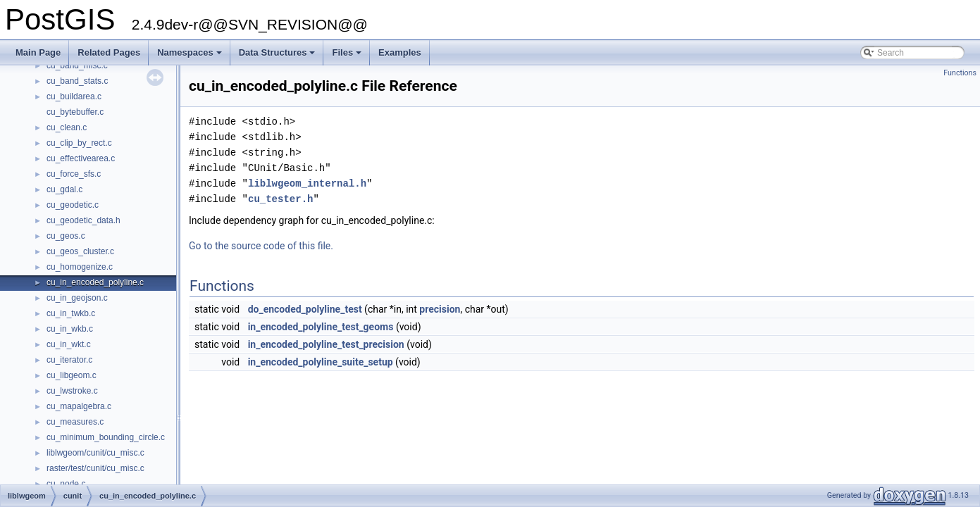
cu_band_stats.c (77, 81)
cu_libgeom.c (72, 375)
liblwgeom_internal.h (307, 183)
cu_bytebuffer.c (75, 112)
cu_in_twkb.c (71, 313)
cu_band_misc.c (77, 65)
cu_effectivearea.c (81, 158)
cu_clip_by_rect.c (79, 143)
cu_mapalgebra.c (79, 406)
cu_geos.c (66, 236)
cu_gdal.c (64, 189)
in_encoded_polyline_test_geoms (321, 327)
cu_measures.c (75, 422)
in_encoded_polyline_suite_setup (321, 362)
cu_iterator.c (69, 360)
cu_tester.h (280, 199)
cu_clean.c (67, 127)
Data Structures (278, 56)
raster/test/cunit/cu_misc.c (95, 468)
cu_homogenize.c (80, 267)
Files (348, 56)
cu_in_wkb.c (70, 329)
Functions (960, 73)
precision (440, 309)
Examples (400, 52)
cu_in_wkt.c (69, 344)
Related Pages (109, 52)
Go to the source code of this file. (261, 246)
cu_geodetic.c (73, 205)
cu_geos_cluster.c (80, 251)
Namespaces (191, 56)
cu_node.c (66, 484)
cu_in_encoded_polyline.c (95, 282)
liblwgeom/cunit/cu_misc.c (95, 453)
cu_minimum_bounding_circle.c (106, 437)
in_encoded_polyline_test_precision (326, 344)
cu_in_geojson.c (77, 298)
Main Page (38, 52)
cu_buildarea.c (74, 96)
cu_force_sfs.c (74, 174)
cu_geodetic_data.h (83, 220)
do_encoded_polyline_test (305, 309)
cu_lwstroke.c (72, 391)
